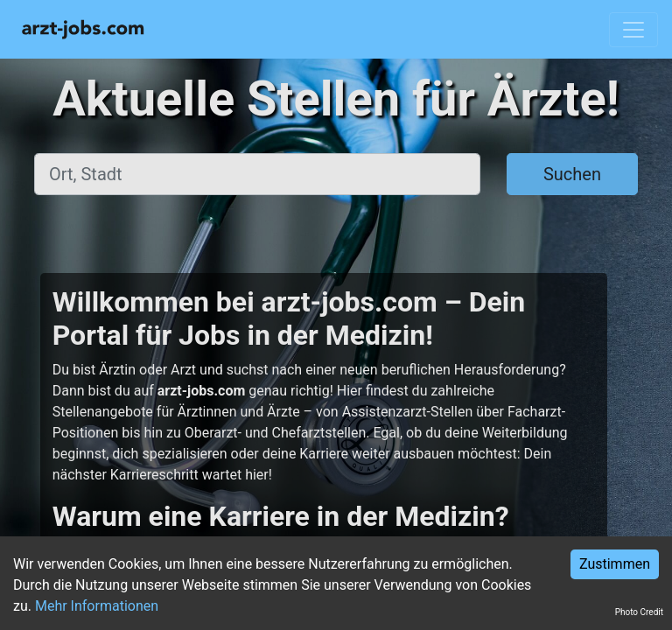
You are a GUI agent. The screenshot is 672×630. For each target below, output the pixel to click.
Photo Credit (639, 612)
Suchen (572, 174)
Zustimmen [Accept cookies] (615, 564)
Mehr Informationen (97, 606)
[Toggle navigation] (633, 30)
